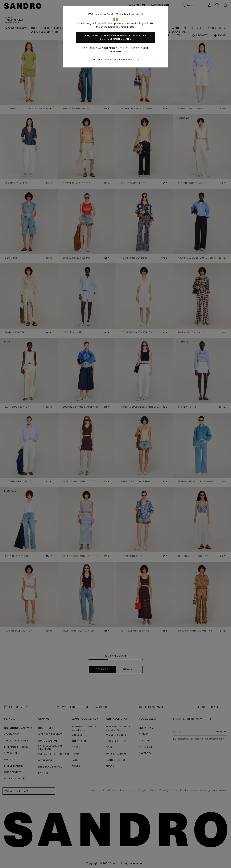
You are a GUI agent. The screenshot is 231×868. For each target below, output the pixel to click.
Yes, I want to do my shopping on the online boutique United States (116, 37)
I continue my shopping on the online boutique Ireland (115, 50)
